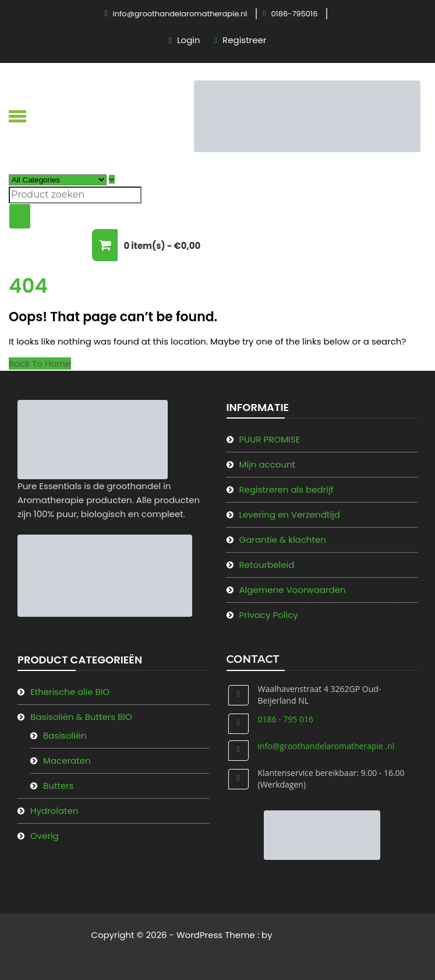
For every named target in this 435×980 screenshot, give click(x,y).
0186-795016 (294, 14)
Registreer (244, 40)
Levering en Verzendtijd (290, 514)
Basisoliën (65, 735)
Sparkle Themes (310, 935)
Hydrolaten (54, 811)
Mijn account (268, 464)
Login (189, 40)
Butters (58, 786)
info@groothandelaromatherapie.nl (180, 14)
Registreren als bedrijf (287, 489)
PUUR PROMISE (270, 439)
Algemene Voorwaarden (293, 590)
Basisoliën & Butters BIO (81, 717)
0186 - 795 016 (286, 719)
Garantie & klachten (283, 540)
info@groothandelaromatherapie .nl (326, 746)
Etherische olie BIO (70, 692)
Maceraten (67, 761)
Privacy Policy (269, 615)
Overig (45, 836)
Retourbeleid (267, 565)
